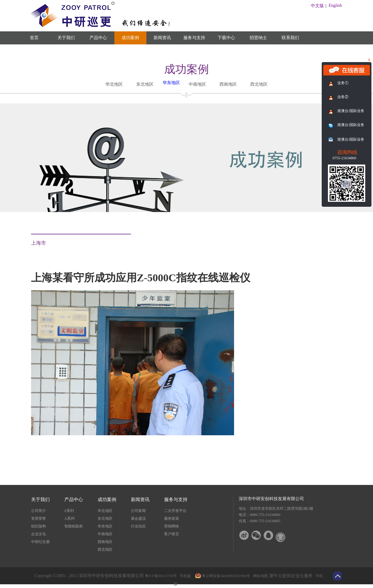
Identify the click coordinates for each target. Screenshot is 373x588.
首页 (34, 38)
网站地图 (260, 576)
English (335, 5)
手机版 (184, 576)
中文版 (317, 6)
